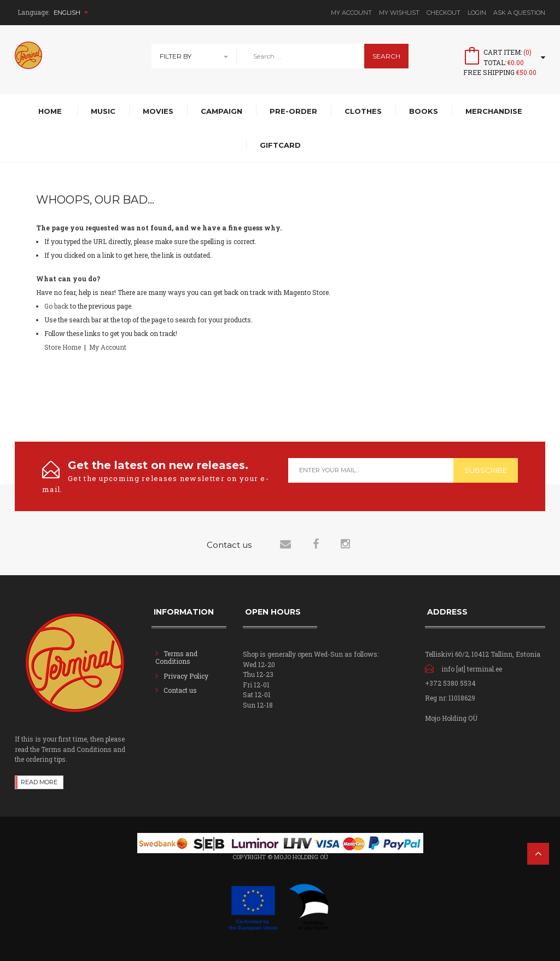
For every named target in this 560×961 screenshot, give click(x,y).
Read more (39, 782)
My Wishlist (399, 13)
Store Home (63, 347)
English (71, 13)
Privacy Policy (186, 676)
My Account (351, 13)
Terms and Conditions (176, 657)
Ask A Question (519, 13)
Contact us (180, 690)
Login (477, 13)
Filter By (176, 56)
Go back (56, 306)
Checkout (444, 13)
